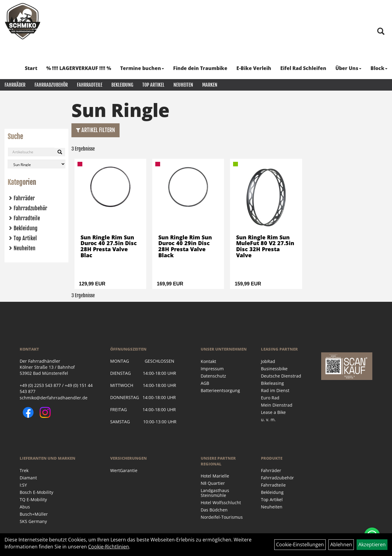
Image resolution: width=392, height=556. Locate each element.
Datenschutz (213, 376)
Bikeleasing (272, 383)
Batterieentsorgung (220, 390)
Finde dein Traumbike (200, 68)
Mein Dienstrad (277, 405)
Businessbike (274, 369)
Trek (24, 470)
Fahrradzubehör (51, 85)
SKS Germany (33, 521)
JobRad (268, 361)
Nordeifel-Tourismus (222, 517)
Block (379, 68)
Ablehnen (341, 544)
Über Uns (348, 68)
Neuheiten (183, 85)
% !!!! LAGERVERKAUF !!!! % (79, 68)
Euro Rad (270, 398)
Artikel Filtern (96, 130)
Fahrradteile (90, 85)
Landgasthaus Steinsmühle (215, 493)
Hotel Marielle (215, 476)
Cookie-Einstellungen (300, 544)
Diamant (28, 478)
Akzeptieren (372, 544)
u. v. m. (268, 419)
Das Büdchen (214, 510)
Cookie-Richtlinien (109, 547)
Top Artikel (153, 85)
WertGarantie (124, 470)
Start (31, 68)
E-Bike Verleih (254, 68)
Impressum (212, 369)
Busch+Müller (34, 514)
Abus (25, 507)
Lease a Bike (273, 412)
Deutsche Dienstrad (281, 376)
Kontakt (208, 361)
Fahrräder (15, 85)
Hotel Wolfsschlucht (221, 503)
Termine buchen (142, 68)
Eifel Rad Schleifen (303, 68)
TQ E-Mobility (33, 499)
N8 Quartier (213, 483)
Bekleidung (122, 85)
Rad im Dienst (275, 390)
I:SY (23, 485)
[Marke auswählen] (36, 164)
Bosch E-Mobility (36, 492)
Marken (210, 85)
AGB (205, 383)
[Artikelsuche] (381, 32)
